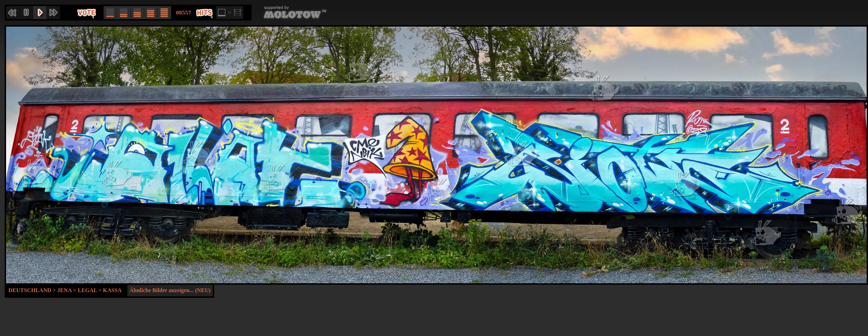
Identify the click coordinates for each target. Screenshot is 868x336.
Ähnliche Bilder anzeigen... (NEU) (170, 290)
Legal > (90, 290)
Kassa (112, 290)
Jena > (68, 290)
